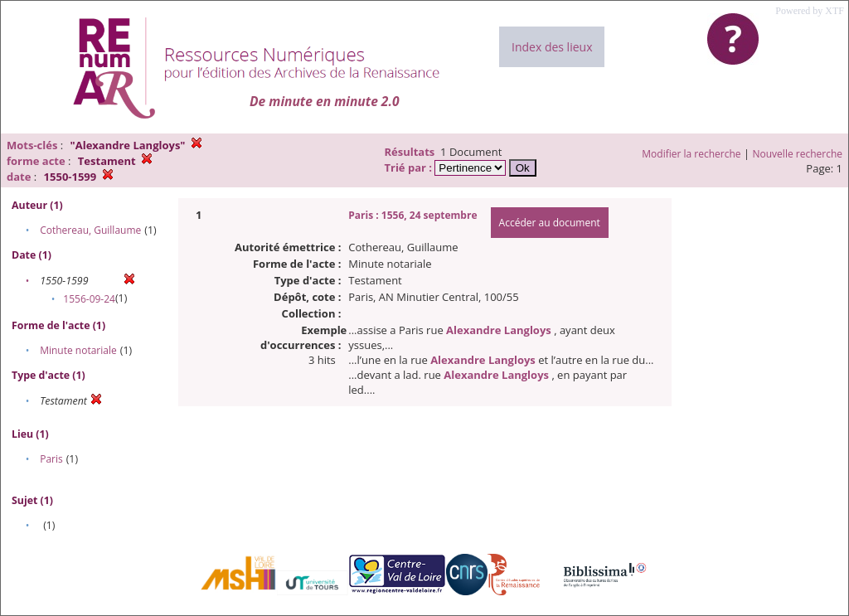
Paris (51, 459)
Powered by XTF (810, 11)
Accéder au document (550, 223)
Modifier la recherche (691, 154)
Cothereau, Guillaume (90, 230)
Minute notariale (78, 350)
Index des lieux (552, 47)
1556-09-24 (89, 299)
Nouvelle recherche (798, 154)
